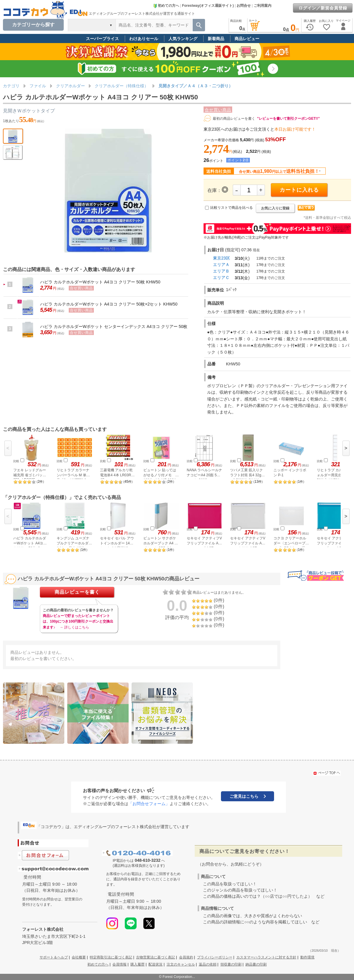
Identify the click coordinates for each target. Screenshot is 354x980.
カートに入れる (299, 190)
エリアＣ (221, 278)
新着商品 (216, 39)
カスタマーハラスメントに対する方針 (266, 957)
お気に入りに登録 (275, 208)
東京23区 (222, 258)
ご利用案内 (263, 6)
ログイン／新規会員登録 (323, 8)
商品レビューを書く (77, 592)
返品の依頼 (208, 964)
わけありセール (144, 39)
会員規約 (186, 957)
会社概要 (79, 957)
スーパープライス (102, 39)
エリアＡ (221, 265)
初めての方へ (166, 6)
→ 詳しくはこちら (74, 627)
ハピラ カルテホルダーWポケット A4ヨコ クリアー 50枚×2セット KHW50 (109, 304)
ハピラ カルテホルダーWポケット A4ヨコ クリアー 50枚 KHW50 (100, 282)
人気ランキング (183, 39)
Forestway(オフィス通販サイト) (208, 6)
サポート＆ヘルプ (54, 957)
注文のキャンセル (181, 964)
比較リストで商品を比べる (232, 208)
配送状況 (155, 964)
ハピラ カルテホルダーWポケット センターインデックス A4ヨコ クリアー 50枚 (114, 326)
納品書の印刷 (256, 964)
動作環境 (307, 957)
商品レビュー (247, 39)
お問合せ (244, 6)
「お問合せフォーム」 (149, 804)
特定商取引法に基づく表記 (111, 957)
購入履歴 (137, 964)
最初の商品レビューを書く (234, 119)
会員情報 (119, 964)
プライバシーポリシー (215, 957)
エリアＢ (221, 271)
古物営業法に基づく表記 (155, 957)
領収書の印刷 (231, 964)
